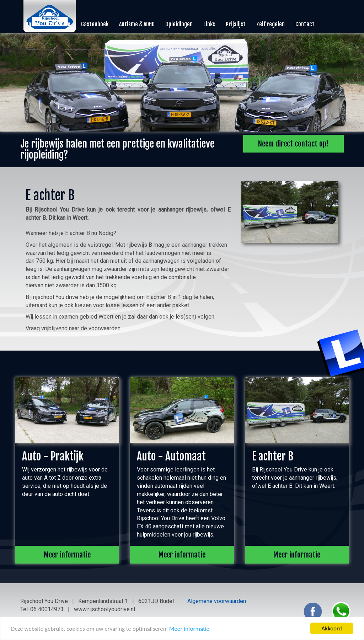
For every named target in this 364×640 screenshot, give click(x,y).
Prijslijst (236, 24)
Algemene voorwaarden (217, 601)
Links (209, 24)
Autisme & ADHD (137, 24)
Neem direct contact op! (293, 144)
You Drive (60, 24)
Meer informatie (189, 629)
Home (32, 24)
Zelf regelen (271, 24)
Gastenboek (95, 24)
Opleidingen (179, 24)
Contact (305, 24)
